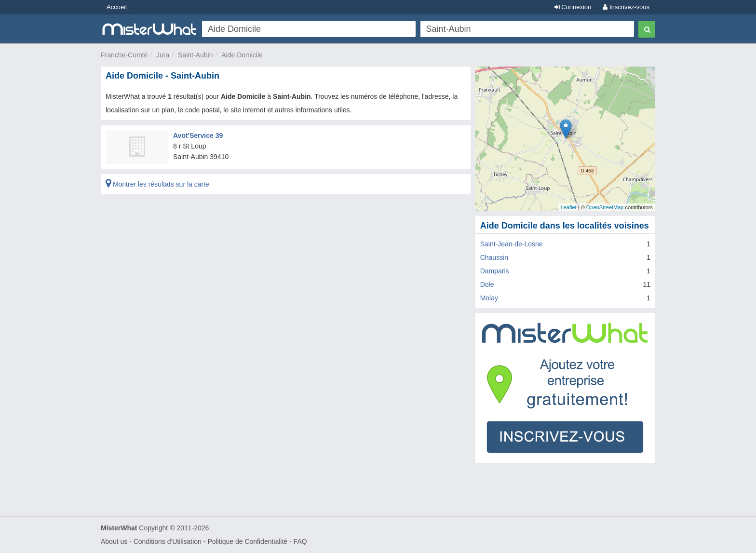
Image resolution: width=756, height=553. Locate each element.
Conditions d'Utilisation (168, 541)
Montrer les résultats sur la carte (157, 184)
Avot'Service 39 (198, 135)
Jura (163, 55)
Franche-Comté (124, 55)
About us (114, 541)
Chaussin (494, 257)
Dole (487, 284)
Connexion (573, 7)
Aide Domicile (242, 55)
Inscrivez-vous (626, 7)
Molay (489, 298)
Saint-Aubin (195, 55)
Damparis (495, 271)
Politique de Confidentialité (247, 541)
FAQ (300, 541)
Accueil (117, 7)
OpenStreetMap (605, 207)
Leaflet (569, 207)
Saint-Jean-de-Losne (512, 244)
